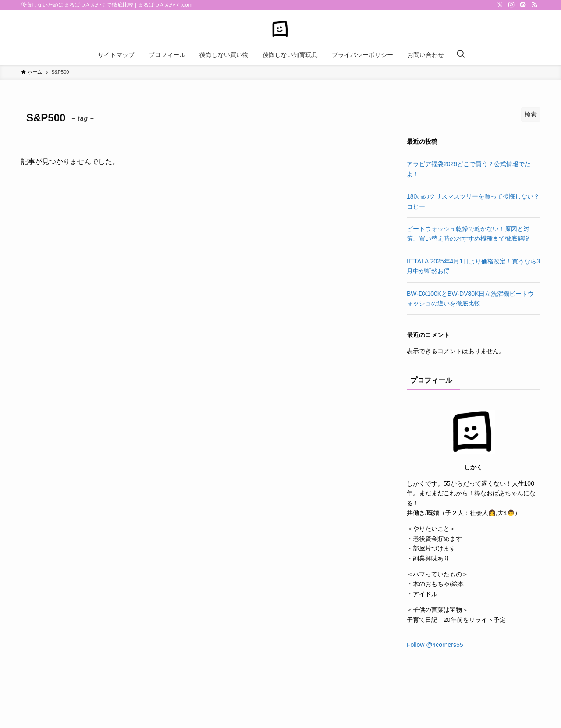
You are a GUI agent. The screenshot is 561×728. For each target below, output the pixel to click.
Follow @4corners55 (435, 645)
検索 (531, 114)
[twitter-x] (500, 5)
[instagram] (511, 5)
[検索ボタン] (461, 55)
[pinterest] (523, 5)
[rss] (534, 5)
